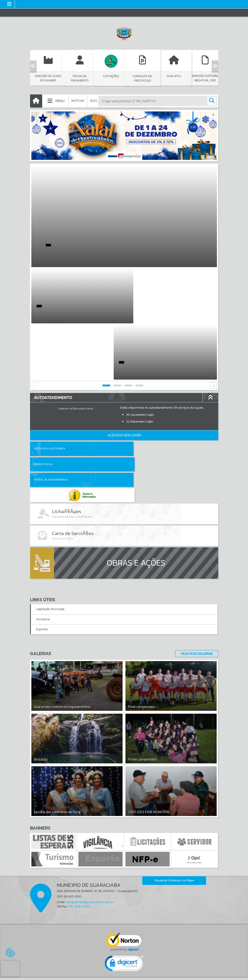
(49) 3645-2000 (79, 821)
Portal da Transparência (51, 408)
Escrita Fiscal (138, 392)
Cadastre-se (65, 352)
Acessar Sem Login (124, 379)
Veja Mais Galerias (195, 567)
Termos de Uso (124, 971)
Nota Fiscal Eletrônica (50, 392)
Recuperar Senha (83, 352)
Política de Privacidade (124, 975)
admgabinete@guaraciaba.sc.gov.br (90, 816)
